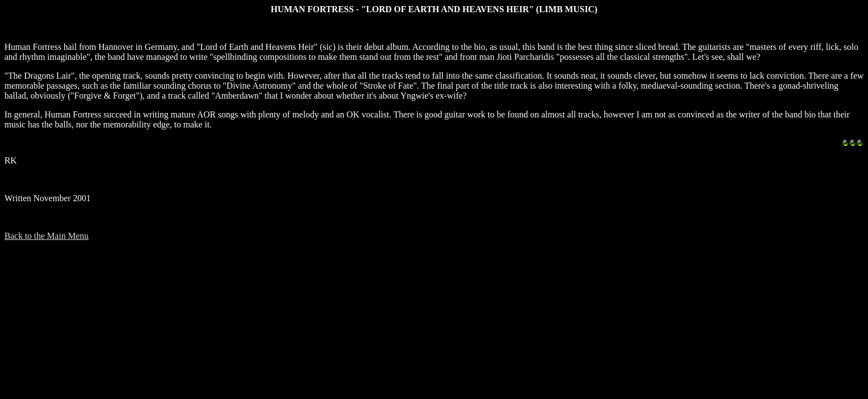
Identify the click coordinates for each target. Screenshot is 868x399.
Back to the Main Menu (46, 236)
